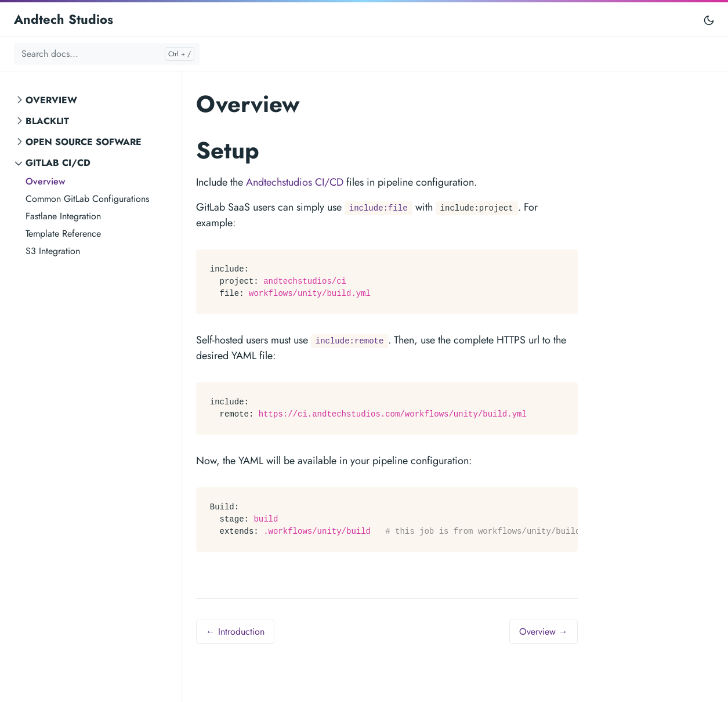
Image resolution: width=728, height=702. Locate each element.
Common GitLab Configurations (87, 199)
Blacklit (47, 121)
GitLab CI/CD (58, 163)
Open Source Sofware (84, 142)
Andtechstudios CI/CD (295, 182)
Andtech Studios (64, 19)
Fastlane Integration (63, 216)
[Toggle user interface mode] (709, 19)
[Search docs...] (107, 54)
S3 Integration (53, 251)
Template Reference (63, 234)
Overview (51, 100)
